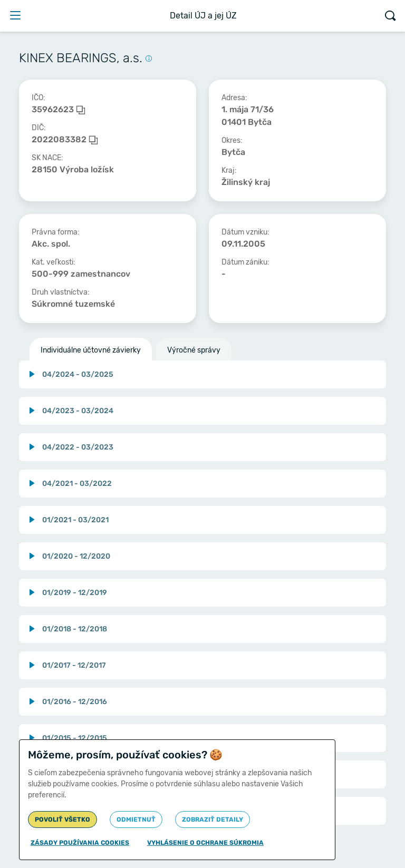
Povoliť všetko (62, 820)
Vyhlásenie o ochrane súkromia (205, 843)
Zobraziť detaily (213, 820)
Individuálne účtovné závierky (91, 350)
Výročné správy (194, 350)
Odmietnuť (136, 820)
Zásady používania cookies (80, 843)
